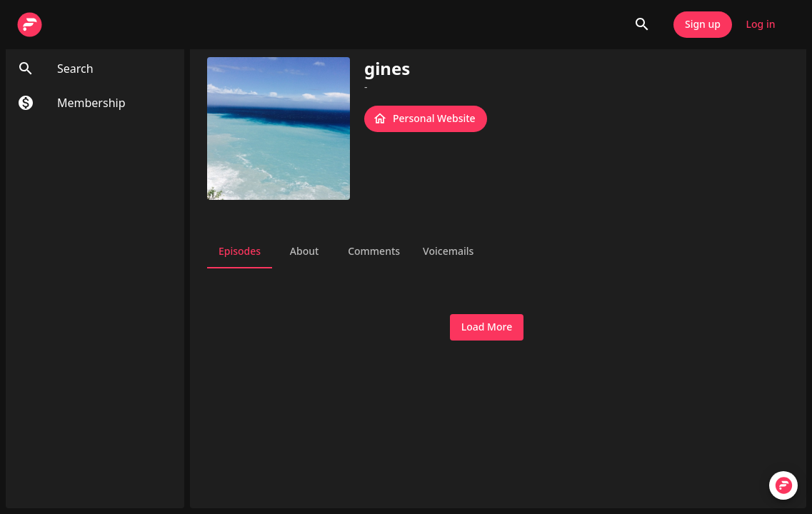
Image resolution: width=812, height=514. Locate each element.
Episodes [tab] (240, 251)
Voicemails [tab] (448, 251)
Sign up (703, 25)
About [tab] (304, 251)
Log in (761, 25)
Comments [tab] (374, 251)
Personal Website (426, 119)
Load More (487, 327)
